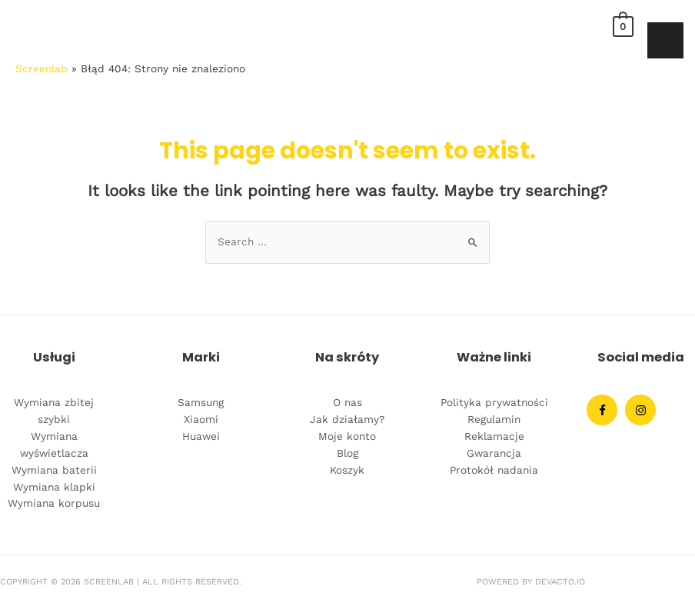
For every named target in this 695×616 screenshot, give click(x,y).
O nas (347, 402)
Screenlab (42, 68)
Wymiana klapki (54, 487)
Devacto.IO (560, 582)
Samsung (201, 402)
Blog (347, 453)
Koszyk (347, 470)
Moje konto (347, 436)
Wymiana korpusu (54, 503)
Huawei (201, 436)
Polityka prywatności (494, 402)
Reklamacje (494, 436)
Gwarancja (494, 453)
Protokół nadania (494, 470)
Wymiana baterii (54, 470)
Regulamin (494, 419)
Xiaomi (201, 419)
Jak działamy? (347, 419)
